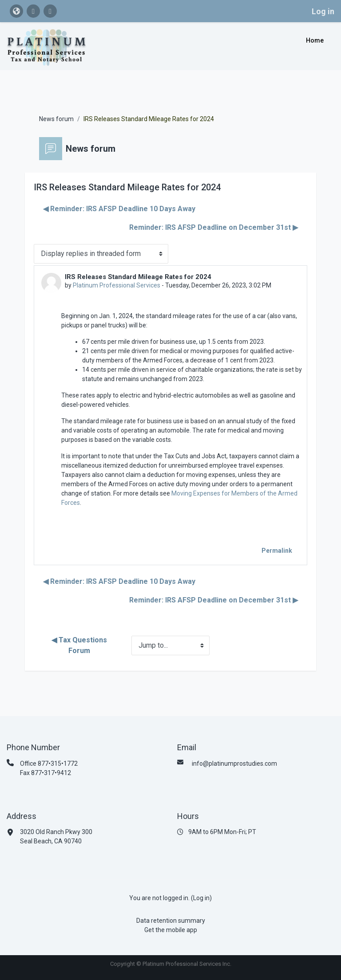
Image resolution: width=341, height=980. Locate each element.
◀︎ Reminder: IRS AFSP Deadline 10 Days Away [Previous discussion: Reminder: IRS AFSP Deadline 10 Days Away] (119, 209)
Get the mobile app (171, 930)
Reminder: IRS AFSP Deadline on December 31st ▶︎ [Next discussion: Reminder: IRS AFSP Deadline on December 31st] (214, 227)
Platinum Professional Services (117, 285)
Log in (323, 11)
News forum (56, 119)
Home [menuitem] (315, 40)
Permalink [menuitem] (277, 551)
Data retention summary (171, 921)
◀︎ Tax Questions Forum (80, 645)
